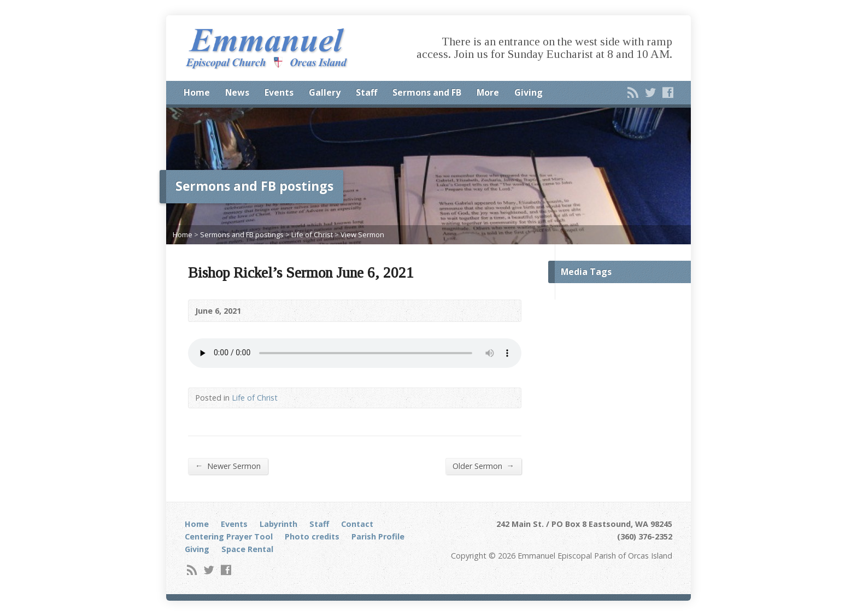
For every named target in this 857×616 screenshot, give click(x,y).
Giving (529, 92)
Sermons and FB (427, 92)
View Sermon (362, 234)
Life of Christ (312, 234)
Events (279, 92)
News (237, 92)
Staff (366, 92)
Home (197, 92)
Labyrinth (278, 524)
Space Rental (247, 549)
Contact (357, 524)
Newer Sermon (228, 466)
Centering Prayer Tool (229, 536)
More (488, 92)
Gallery (325, 92)
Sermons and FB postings (242, 234)
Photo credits (312, 536)
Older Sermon (483, 466)
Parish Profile (378, 536)
